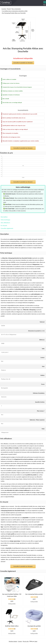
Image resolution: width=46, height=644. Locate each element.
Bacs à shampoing (16, 9)
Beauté (9, 9)
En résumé (4, 225)
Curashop (4, 9)
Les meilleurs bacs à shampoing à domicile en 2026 (15, 11)
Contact (20, 641)
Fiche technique (5, 220)
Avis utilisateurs (5, 223)
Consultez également (7, 228)
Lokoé (36, 641)
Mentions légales (13, 641)
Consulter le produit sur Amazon (23, 63)
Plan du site (26, 641)
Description (4, 217)
